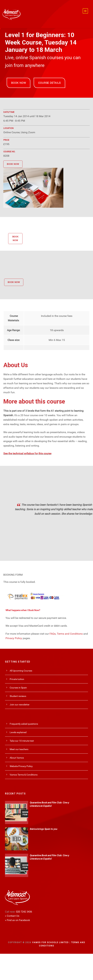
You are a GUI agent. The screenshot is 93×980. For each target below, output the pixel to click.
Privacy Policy (14, 637)
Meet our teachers (19, 748)
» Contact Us (12, 915)
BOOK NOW (18, 82)
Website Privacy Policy (21, 765)
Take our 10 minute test (22, 740)
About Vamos (17, 757)
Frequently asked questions (24, 723)
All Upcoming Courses (21, 670)
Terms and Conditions (70, 633)
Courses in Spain (18, 687)
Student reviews (18, 695)
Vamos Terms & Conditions (24, 774)
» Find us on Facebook (17, 919)
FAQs (53, 633)
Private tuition (17, 678)
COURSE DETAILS (49, 82)
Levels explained (18, 731)
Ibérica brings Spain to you (44, 828)
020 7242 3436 (24, 911)
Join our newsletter (20, 704)
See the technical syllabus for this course (27, 453)
